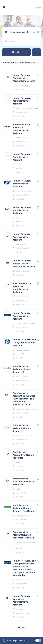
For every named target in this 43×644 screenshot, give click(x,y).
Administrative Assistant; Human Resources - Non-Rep (23, 535)
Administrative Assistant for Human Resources (23, 455)
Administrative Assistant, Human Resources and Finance (24, 508)
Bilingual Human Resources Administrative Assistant (21, 129)
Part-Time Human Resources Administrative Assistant (22, 288)
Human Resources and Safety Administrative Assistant (24, 343)
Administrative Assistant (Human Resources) (22, 369)
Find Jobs (16, 52)
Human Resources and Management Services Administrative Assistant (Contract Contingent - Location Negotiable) (24, 568)
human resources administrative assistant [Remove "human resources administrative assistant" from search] (22, 62)
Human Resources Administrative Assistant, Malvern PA (24, 78)
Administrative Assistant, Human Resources (22, 428)
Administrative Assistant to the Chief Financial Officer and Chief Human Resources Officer (24, 399)
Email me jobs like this (16, 641)
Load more (21, 627)
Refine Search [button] (37, 52)
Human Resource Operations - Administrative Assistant (21, 600)
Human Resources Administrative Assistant (22, 101)
